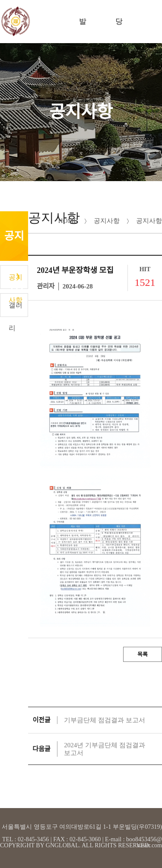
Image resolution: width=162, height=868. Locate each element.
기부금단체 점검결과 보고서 (105, 720)
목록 (143, 654)
